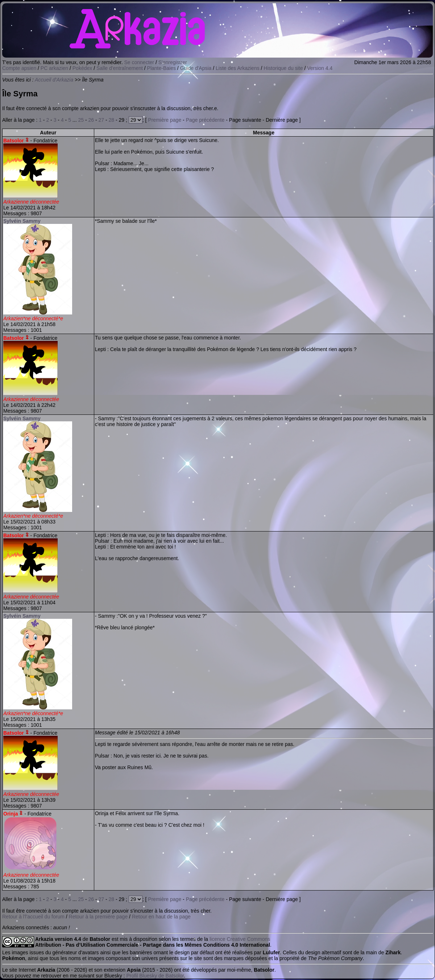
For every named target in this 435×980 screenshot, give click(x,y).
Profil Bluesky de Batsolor (155, 976)
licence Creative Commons (240, 939)
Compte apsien (19, 68)
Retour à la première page (98, 917)
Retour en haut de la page (161, 917)
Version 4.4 (320, 68)
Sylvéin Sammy (22, 221)
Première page (165, 120)
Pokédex (82, 68)
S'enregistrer (173, 62)
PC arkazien (54, 68)
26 (91, 120)
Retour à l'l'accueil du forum (33, 917)
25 (81, 120)
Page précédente (205, 120)
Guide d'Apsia (196, 68)
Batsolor (14, 141)
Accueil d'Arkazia (54, 80)
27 (101, 120)
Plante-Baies (161, 68)
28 (112, 120)
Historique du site (283, 68)
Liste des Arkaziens (238, 68)
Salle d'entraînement (120, 68)
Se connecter (139, 62)
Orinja (11, 814)
